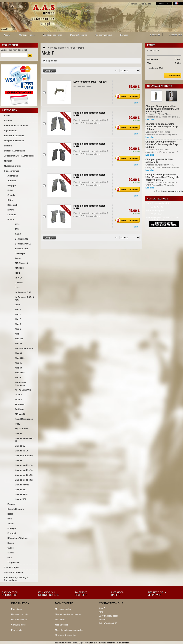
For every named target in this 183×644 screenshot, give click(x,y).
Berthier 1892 (21, 239)
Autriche (12, 181)
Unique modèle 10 (24, 465)
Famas (18, 258)
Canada (11, 195)
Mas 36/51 (20, 358)
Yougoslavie (13, 562)
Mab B (18, 314)
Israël (10, 514)
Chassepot (20, 253)
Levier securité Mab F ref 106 (90, 82)
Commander (172, 76)
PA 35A (18, 395)
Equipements (11, 131)
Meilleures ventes (19, 620)
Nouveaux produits (160, 86)
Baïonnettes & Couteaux (16, 126)
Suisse (11, 553)
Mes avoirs (60, 620)
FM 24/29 (19, 268)
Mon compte (64, 603)
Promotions (16, 609)
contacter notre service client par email (164, 224)
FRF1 (18, 273)
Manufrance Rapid (24, 348)
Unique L (19, 460)
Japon (10, 524)
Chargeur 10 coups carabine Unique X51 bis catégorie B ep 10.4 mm (162, 144)
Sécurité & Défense (13, 572)
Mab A (18, 309)
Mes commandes (63, 609)
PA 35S (18, 400)
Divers (11, 210)
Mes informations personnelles (69, 630)
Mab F (18, 334)
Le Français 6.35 (23, 292)
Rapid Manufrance (24, 419)
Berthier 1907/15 (23, 244)
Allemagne (13, 176)
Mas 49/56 (20, 373)
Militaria (8, 161)
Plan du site (17, 630)
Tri (116, 71)
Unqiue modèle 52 (24, 480)
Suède (11, 548)
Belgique (12, 185)
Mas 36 (18, 353)
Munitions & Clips (13, 166)
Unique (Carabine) (24, 456)
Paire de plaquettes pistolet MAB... (89, 114)
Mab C (18, 319)
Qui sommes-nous (104, 35)
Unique (18, 434)
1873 (17, 224)
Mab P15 (19, 339)
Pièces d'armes (12, 171)
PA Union (19, 409)
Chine (10, 200)
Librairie (8, 146)
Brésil (10, 190)
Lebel (18, 305)
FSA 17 (18, 278)
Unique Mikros (22, 485)
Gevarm (19, 283)
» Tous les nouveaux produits (168, 191)
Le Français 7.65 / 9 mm (24, 298)
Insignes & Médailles (14, 141)
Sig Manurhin (21, 429)
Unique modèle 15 (24, 475)
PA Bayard (20, 404)
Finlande (12, 215)
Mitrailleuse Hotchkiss (21, 384)
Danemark (12, 205)
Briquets (8, 120)
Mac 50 (18, 343)
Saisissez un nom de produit (14, 50)
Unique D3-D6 (22, 451)
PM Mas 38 (20, 414)
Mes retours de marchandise (68, 614)
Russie (11, 543)
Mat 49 (18, 377)
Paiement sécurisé (79, 35)
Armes (7, 115)
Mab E (18, 329)
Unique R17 (21, 490)
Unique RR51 (21, 494)
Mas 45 (18, 363)
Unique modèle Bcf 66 (24, 440)
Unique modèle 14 (24, 470)
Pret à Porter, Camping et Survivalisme (16, 579)
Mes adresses (61, 625)
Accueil (7, 36)
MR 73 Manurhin (23, 390)
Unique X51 (21, 499)
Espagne (12, 504)
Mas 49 (18, 368)
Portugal (12, 533)
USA (10, 558)
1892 (17, 229)
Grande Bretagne (16, 509)
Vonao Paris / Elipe (74, 643)
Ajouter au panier (128, 96)
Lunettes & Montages (14, 151)
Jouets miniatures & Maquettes (19, 156)
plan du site (146, 4)
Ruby (18, 424)
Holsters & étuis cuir (14, 136)
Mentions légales (27, 35)
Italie (10, 519)
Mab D (18, 324)
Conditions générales (52, 35)
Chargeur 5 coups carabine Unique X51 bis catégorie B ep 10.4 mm (162, 127)
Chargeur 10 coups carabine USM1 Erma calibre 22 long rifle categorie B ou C (162, 177)
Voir (136, 103)
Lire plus (150, 119)
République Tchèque (17, 538)
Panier (151, 45)
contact (134, 4)
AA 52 (18, 234)
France (11, 219)
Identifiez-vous (175, 35)
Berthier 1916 (21, 249)
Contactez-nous (18, 625)
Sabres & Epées (12, 567)
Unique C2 (20, 446)
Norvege (12, 528)
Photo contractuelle (85, 86)
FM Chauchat (21, 263)
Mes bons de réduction (65, 635)
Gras (17, 287)
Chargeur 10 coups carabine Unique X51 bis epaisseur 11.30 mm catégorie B (162, 109)
